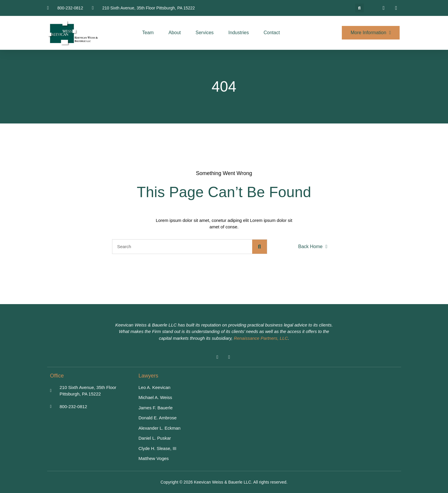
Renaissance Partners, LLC (261, 338)
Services (205, 33)
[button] (360, 8)
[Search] (260, 247)
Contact (272, 33)
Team (148, 33)
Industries (238, 33)
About (175, 33)
